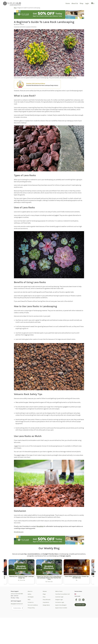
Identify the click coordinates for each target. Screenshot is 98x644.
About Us (75, 3)
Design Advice (46, 605)
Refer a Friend (59, 591)
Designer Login (59, 600)
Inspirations (46, 602)
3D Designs (31, 597)
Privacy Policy (31, 608)
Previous (3, 572)
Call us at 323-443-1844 (17, 594)
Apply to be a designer (61, 605)
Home (68, 3)
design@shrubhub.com (17, 604)
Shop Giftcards (47, 600)
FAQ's (29, 600)
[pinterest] (83, 601)
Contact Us (31, 602)
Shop (81, 3)
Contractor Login (60, 602)
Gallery (29, 594)
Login (87, 3)
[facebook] (76, 601)
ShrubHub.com (19, 532)
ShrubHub (40, 526)
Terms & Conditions (33, 605)
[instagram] (80, 601)
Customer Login (59, 597)
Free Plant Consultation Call (62, 594)
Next (95, 572)
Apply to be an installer (61, 608)
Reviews (45, 591)
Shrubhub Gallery (18, 608)
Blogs (44, 594)
